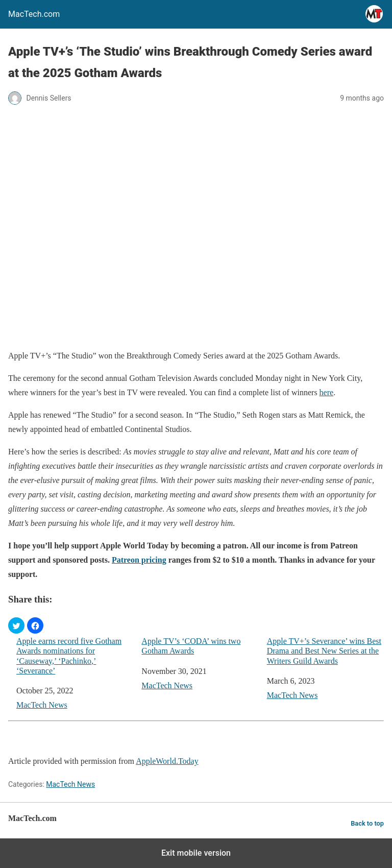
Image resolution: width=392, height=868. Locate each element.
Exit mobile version (196, 853)
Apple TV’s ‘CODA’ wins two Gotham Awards (191, 646)
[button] (16, 625)
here (327, 392)
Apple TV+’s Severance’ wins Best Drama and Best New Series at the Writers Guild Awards (324, 651)
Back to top (367, 823)
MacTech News (42, 705)
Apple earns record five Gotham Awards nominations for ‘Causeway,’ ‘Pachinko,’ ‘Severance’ (69, 656)
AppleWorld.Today (167, 761)
